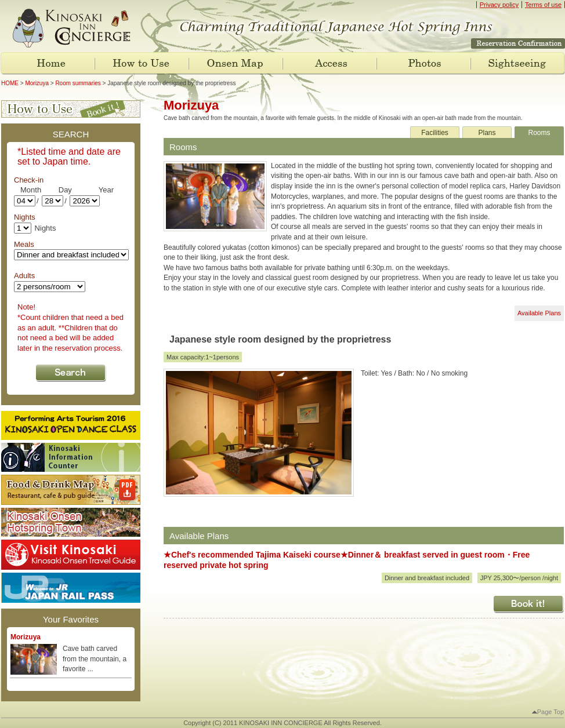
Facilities (435, 133)
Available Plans (539, 313)
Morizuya (37, 83)
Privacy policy (499, 5)
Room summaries (78, 83)
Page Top (548, 712)
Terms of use (543, 5)
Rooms (539, 133)
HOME (10, 83)
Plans (487, 133)
